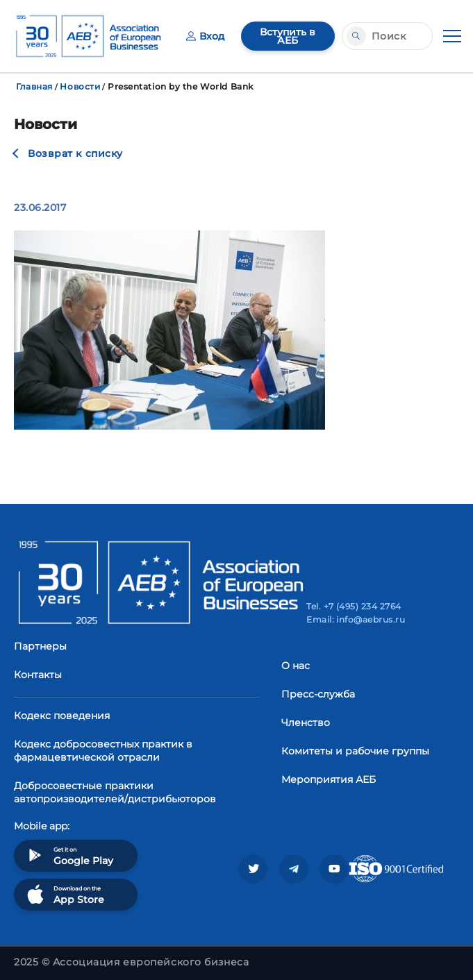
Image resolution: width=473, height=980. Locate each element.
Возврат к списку (75, 153)
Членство (306, 723)
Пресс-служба (318, 694)
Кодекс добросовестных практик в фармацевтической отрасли (103, 751)
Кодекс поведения (62, 716)
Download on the (64, 894)
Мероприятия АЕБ (329, 779)
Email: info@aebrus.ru (356, 619)
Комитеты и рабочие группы (355, 751)
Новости (80, 86)
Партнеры (40, 646)
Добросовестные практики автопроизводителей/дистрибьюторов (115, 792)
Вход (205, 36)
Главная (34, 86)
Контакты (38, 675)
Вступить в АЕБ (288, 36)
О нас (296, 666)
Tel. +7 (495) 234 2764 (354, 606)
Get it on (69, 855)
